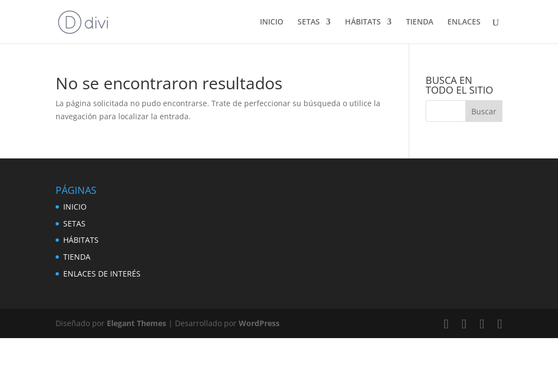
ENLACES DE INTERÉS (102, 274)
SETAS (309, 22)
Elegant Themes (137, 323)
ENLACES (464, 22)
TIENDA (420, 22)
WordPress (259, 323)
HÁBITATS (363, 22)
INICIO (272, 22)
